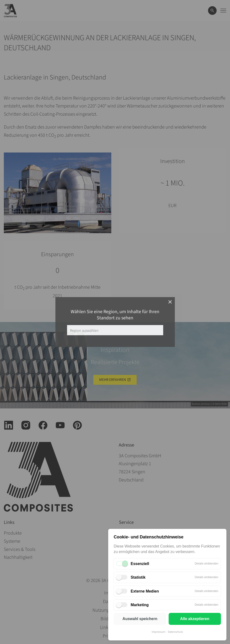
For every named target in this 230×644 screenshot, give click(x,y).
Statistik (138, 577)
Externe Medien (145, 591)
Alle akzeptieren (195, 619)
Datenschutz (175, 632)
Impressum (158, 632)
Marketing (140, 605)
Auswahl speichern (140, 619)
